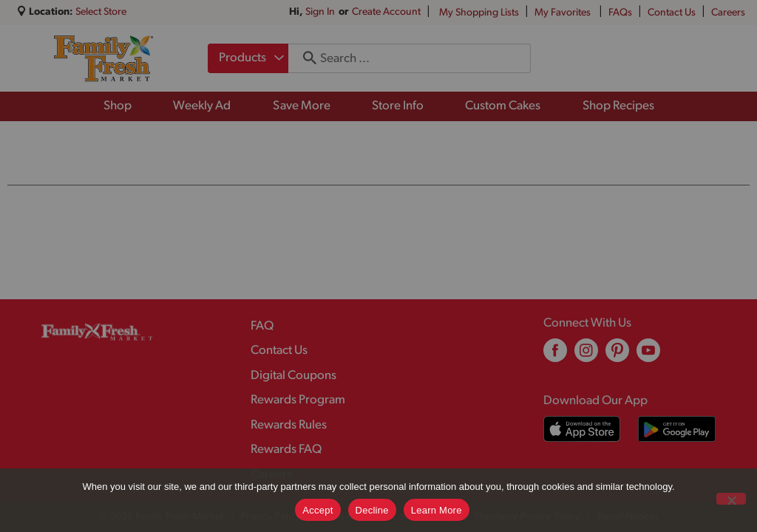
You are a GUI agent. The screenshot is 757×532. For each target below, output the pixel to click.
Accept (318, 510)
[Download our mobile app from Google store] (677, 429)
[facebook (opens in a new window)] (555, 356)
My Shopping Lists (479, 13)
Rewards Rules (289, 425)
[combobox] (248, 58)
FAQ (262, 326)
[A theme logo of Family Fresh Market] (103, 58)
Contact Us (672, 13)
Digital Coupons (293, 376)
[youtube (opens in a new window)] (648, 356)
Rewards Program (298, 400)
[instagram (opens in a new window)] (586, 356)
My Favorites (564, 13)
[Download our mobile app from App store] (582, 429)
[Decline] (731, 499)
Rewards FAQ (286, 450)
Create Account (386, 12)
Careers (728, 13)
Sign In (320, 12)
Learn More (437, 510)
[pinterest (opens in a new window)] (617, 356)
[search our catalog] (305, 58)
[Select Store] (102, 12)
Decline (372, 510)
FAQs (620, 13)
